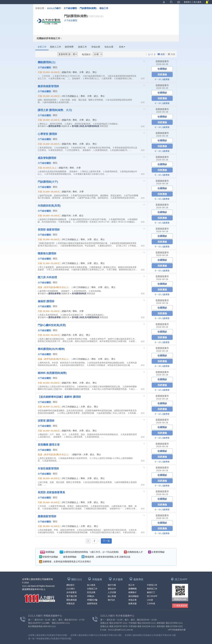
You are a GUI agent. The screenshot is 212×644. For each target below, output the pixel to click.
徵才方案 (112, 585)
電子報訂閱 (72, 596)
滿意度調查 (180, 606)
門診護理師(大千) (48, 182)
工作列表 (151, 604)
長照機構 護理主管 (49, 445)
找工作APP (152, 596)
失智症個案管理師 (48, 468)
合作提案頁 (72, 592)
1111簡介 (71, 589)
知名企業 (109, 47)
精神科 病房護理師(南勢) (52, 373)
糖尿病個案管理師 (48, 86)
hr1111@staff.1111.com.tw (121, 630)
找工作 (131, 585)
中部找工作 (152, 585)
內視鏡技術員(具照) (49, 205)
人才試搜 (112, 592)
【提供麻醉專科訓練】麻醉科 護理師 (59, 397)
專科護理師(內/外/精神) (51, 349)
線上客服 (112, 596)
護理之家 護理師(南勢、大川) (55, 110)
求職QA (91, 596)
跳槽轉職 (132, 589)
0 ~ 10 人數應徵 (162, 79)
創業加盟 (132, 604)
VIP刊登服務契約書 (177, 630)
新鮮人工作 (56, 47)
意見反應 (91, 592)
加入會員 (197, 2)
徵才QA (111, 600)
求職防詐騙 (92, 600)
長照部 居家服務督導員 (51, 492)
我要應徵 (162, 74)
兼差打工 (151, 592)
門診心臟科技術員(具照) (52, 325)
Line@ (150, 600)
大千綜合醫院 (70, 8)
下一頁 (106, 541)
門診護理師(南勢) (90, 8)
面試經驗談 (134, 596)
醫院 (55, 67)
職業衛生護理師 (47, 253)
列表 (172, 54)
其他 (122, 47)
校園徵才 (132, 592)
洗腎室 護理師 (46, 421)
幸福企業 (96, 47)
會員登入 (188, 2)
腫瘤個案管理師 (47, 516)
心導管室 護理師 (47, 134)
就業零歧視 (92, 604)
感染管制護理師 (47, 158)
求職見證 (71, 604)
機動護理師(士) (47, 62)
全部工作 (42, 47)
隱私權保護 (72, 600)
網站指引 (71, 585)
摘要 (161, 54)
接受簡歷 (69, 47)
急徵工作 (82, 47)
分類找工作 (92, 589)
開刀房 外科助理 (47, 277)
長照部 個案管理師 (49, 229)
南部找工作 (152, 589)
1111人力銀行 (54, 8)
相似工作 (104, 8)
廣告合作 (112, 589)
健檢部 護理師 (46, 301)
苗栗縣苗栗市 (162, 61)
